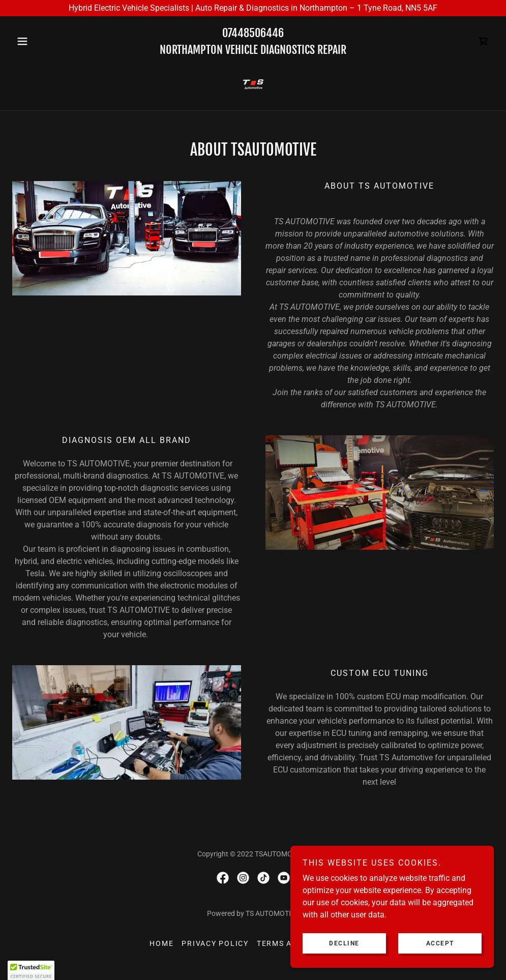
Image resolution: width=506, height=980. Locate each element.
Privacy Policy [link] (215, 943)
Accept (440, 943)
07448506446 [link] (253, 33)
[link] (484, 41)
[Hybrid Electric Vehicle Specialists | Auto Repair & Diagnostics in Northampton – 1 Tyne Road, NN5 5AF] (253, 8)
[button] (48, 41)
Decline (344, 943)
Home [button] (161, 943)
